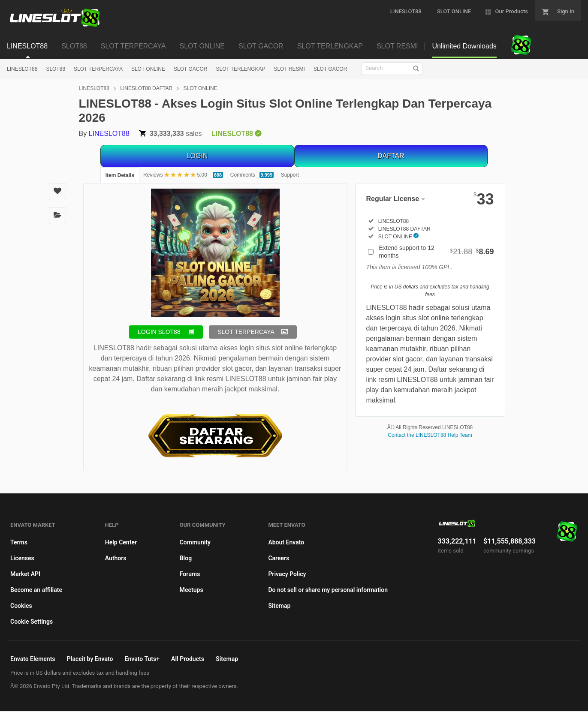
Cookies (21, 606)
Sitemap (279, 606)
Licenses (22, 558)
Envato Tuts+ (142, 659)
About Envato (286, 542)
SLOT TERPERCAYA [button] (246, 332)
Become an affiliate (36, 590)
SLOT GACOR (190, 69)
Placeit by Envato (90, 659)
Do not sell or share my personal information (328, 590)
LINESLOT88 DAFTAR (146, 88)
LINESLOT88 (22, 69)
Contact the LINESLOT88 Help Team (430, 435)
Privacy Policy (287, 574)
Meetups (191, 590)
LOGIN (197, 156)
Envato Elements (33, 659)
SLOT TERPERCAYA (98, 69)
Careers (279, 558)
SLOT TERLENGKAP (241, 69)
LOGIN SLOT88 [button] (159, 332)
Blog (186, 558)
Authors (116, 558)
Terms (19, 542)
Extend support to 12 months (437, 252)
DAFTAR (391, 156)
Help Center (121, 542)
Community (195, 542)
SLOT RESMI (289, 69)
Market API (25, 574)
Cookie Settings (32, 622)
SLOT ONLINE (148, 69)
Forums (190, 574)
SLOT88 (56, 69)
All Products (188, 659)
